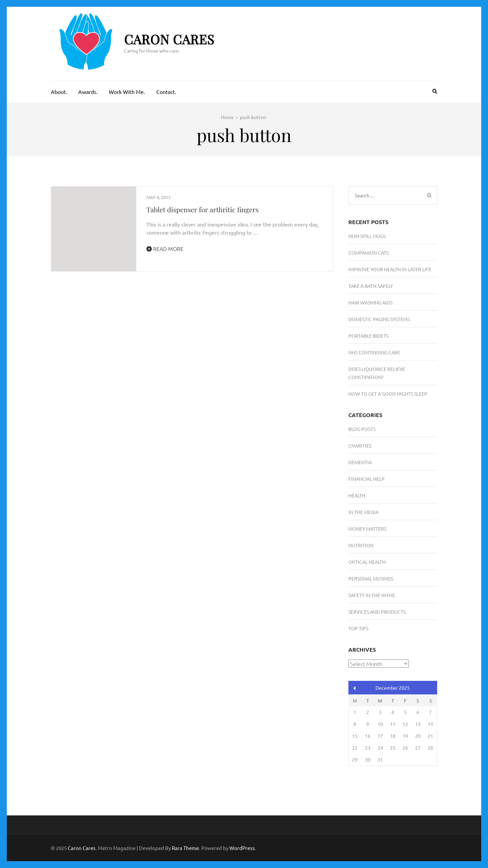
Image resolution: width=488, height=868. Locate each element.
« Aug (355, 688)
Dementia (360, 462)
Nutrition (361, 545)
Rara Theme (185, 848)
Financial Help (367, 479)
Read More (165, 249)
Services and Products (377, 612)
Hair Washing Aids (370, 302)
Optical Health (367, 562)
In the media (363, 512)
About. (59, 92)
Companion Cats (369, 253)
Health (357, 495)
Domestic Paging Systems (379, 319)
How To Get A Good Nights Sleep (388, 394)
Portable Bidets (368, 336)
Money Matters (367, 529)
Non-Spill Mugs (367, 236)
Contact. (166, 92)
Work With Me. (127, 92)
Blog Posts (362, 429)
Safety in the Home (372, 595)
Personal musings (371, 578)
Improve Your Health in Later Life (390, 269)
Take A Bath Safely (371, 286)
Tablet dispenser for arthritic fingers (202, 209)
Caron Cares (169, 39)
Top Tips (358, 628)
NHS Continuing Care (374, 352)
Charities (360, 446)
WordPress (242, 848)
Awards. (88, 92)
